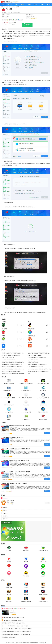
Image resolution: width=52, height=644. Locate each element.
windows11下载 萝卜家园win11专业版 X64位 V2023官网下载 (14, 483)
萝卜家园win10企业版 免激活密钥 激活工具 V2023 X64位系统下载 (15, 460)
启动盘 (23, 32)
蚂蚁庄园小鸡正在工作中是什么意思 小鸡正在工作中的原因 (14, 353)
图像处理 (42, 4)
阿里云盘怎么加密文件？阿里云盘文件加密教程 (37, 365)
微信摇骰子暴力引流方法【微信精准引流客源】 (11, 355)
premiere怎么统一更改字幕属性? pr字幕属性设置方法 (12, 365)
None (29, 374)
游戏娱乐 (29, 4)
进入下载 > (47, 433)
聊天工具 (10, 4)
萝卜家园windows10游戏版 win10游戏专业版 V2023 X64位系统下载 (16, 472)
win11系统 (6, 34)
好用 (6, 23)
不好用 (14, 23)
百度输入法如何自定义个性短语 (8, 360)
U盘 (21, 32)
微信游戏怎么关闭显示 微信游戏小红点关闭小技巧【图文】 (14, 367)
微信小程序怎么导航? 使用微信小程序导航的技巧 (12, 371)
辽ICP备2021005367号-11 (11, 643)
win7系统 (45, 32)
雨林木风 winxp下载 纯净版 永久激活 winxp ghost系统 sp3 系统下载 (16, 426)
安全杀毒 (49, 4)
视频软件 (16, 4)
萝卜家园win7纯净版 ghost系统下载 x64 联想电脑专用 (13, 437)
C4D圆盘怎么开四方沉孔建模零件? (35, 355)
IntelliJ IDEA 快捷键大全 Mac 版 (8, 358)
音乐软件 (23, 4)
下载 (48, 503)
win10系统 (40, 32)
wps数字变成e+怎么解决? (33, 360)
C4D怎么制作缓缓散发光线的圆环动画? (36, 367)
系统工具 (10, 7)
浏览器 (36, 4)
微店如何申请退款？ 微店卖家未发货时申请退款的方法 (39, 371)
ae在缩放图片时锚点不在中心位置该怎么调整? (37, 358)
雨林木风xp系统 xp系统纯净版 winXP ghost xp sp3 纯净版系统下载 (16, 449)
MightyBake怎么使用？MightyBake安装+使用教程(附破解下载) (14, 374)
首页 (3, 4)
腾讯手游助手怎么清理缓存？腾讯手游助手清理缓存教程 (13, 369)
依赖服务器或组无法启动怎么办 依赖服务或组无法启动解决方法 (14, 362)
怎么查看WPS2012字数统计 (33, 362)
